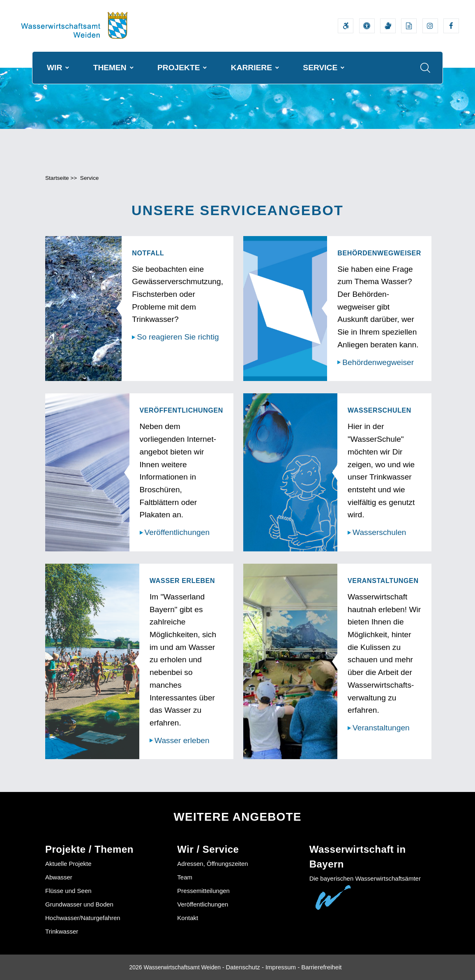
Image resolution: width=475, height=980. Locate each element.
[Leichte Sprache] (409, 26)
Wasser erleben (182, 740)
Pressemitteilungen (203, 891)
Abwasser (59, 878)
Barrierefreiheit (321, 967)
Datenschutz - (245, 967)
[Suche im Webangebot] (425, 68)
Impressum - (282, 967)
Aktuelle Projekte (68, 864)
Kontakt (188, 918)
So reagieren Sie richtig (178, 337)
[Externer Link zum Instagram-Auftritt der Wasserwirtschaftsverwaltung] (430, 26)
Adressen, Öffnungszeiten (212, 864)
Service (89, 178)
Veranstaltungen (381, 728)
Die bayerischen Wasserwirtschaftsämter (365, 879)
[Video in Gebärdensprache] (388, 26)
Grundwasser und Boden (79, 905)
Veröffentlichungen (177, 533)
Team (185, 878)
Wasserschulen (379, 533)
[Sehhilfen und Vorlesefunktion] (367, 26)
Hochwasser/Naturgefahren (83, 918)
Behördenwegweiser (378, 362)
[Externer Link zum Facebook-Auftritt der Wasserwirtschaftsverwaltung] (451, 26)
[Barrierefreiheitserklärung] (346, 26)
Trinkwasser (62, 932)
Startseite (57, 178)
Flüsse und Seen (68, 891)
